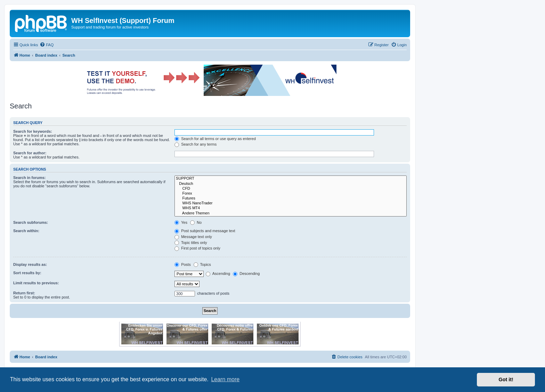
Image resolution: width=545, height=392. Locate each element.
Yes (181, 222)
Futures (291, 198)
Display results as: (30, 264)
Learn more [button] (225, 379)
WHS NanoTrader (291, 203)
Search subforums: (31, 222)
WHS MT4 (291, 208)
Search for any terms (196, 144)
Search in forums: (30, 178)
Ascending (218, 273)
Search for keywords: (33, 131)
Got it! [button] (506, 379)
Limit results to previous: (36, 283)
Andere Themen (291, 213)
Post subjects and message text (205, 231)
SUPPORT (291, 179)
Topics (202, 264)
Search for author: (30, 153)
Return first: (24, 293)
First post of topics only (197, 248)
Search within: (26, 231)
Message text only (193, 237)
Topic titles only (191, 243)
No (196, 222)
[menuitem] (47, 45)
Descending (246, 273)
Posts (183, 264)
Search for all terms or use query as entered (215, 139)
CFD (291, 189)
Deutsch (291, 184)
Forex (291, 194)
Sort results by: (27, 273)
